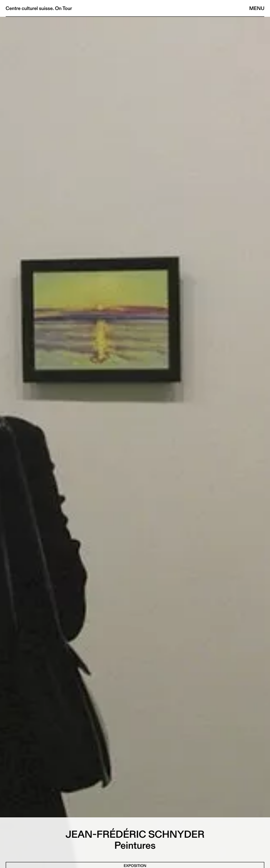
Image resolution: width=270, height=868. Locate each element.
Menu (257, 8)
